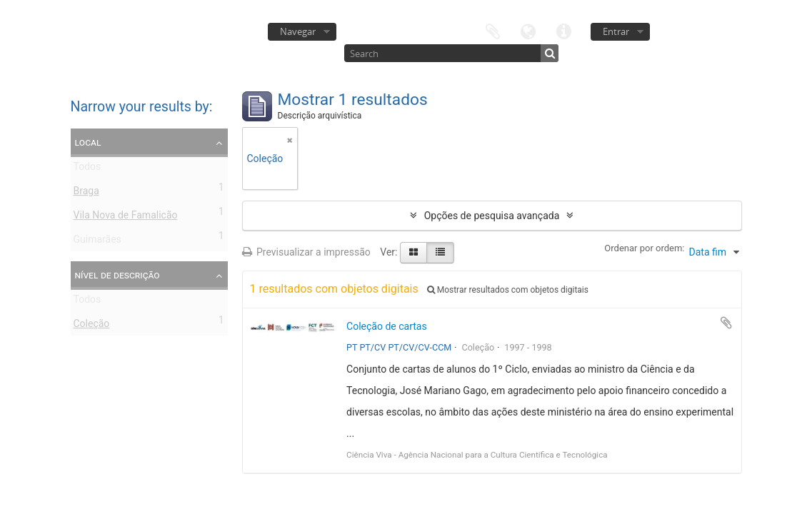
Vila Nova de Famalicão (126, 218)
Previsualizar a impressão (306, 252)
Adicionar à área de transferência (726, 323)
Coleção (92, 326)
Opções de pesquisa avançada (492, 216)
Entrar (616, 31)
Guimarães (97, 242)
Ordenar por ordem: (644, 248)
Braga (86, 193)
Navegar (298, 31)
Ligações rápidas (564, 30)
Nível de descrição (117, 275)
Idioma (528, 30)
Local (88, 142)
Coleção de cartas (387, 326)
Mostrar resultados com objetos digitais (508, 290)
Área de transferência (493, 30)
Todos (87, 169)
